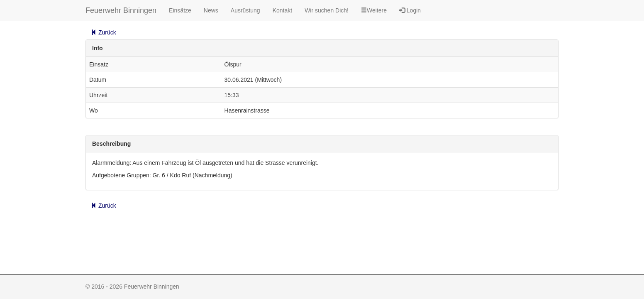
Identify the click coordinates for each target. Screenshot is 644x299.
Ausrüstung (245, 10)
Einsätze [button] (180, 10)
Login (410, 10)
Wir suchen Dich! (327, 10)
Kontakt (282, 10)
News (211, 10)
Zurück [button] (104, 32)
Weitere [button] (374, 10)
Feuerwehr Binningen (121, 10)
